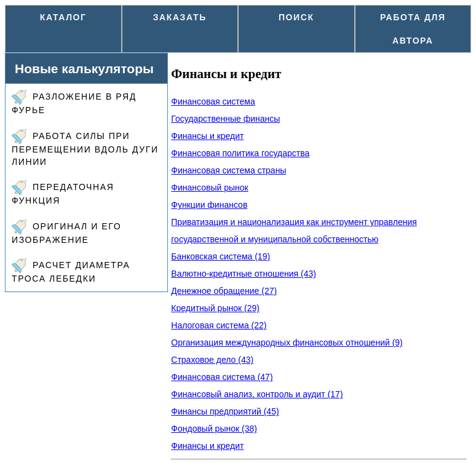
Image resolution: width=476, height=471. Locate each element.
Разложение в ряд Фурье (74, 102)
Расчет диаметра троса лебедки (71, 271)
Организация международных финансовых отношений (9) (287, 342)
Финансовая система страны (228, 170)
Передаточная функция (63, 193)
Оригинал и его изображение (66, 232)
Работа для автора (413, 29)
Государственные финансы (225, 119)
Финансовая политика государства (240, 153)
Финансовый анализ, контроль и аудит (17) (257, 394)
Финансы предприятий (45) (225, 411)
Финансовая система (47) (222, 377)
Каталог (63, 17)
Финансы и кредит (207, 136)
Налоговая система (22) (219, 325)
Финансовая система (213, 101)
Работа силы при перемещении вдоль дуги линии (85, 148)
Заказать (180, 17)
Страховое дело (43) (212, 360)
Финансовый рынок (209, 188)
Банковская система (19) (220, 256)
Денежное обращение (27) (224, 291)
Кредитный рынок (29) (215, 308)
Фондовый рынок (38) (214, 429)
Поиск (296, 17)
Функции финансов (209, 205)
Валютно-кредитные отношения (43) (244, 274)
